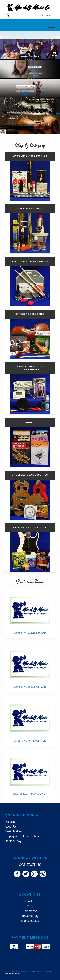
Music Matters (14, 831)
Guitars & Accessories (30, 528)
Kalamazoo (30, 911)
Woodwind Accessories (30, 156)
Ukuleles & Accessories (30, 475)
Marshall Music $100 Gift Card (30, 795)
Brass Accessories (30, 209)
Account (48, 16)
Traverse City (30, 916)
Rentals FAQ (13, 841)
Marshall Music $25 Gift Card (30, 687)
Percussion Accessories (30, 261)
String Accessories (30, 314)
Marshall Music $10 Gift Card (30, 633)
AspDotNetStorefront (13, 974)
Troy (30, 906)
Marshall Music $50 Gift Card (30, 741)
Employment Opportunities (22, 836)
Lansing (30, 902)
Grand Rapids (30, 921)
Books (30, 422)
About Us (11, 827)
